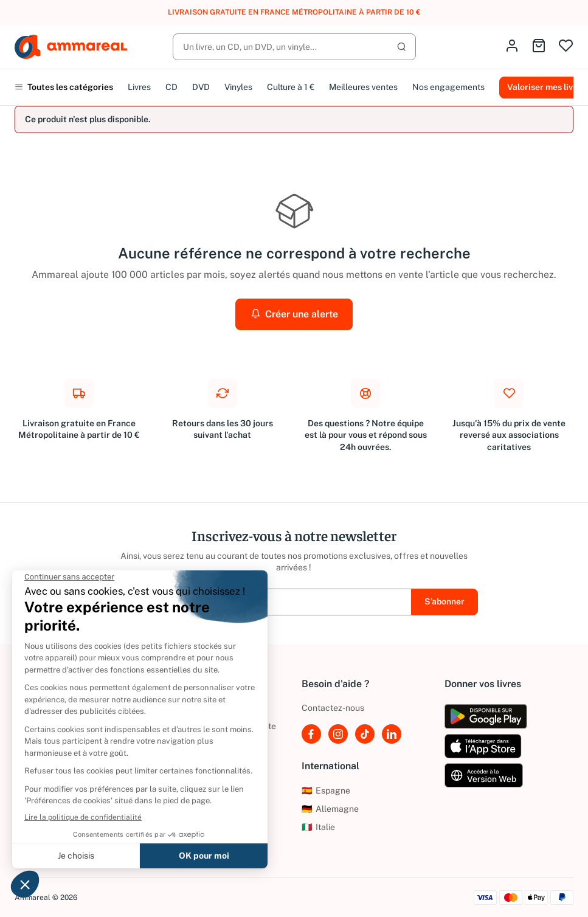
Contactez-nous (333, 708)
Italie (318, 827)
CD (171, 87)
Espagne (326, 791)
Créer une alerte (294, 314)
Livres (139, 87)
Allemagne (330, 809)
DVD (201, 87)
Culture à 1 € (291, 87)
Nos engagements (448, 87)
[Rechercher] (294, 47)
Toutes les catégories (64, 87)
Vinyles (238, 87)
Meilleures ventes (363, 87)
